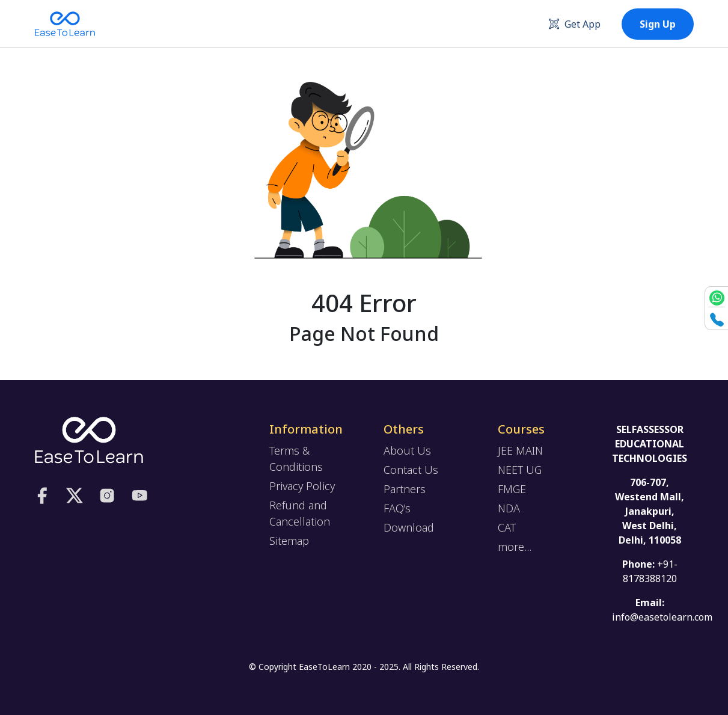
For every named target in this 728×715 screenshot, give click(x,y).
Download (409, 527)
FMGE (512, 489)
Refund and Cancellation (300, 513)
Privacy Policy (302, 486)
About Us (407, 450)
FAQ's (397, 508)
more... (515, 547)
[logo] (89, 440)
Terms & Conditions (296, 459)
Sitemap (289, 541)
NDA (509, 508)
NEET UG (520, 470)
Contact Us (411, 470)
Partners (405, 489)
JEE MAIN (520, 450)
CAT (507, 527)
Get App (574, 24)
